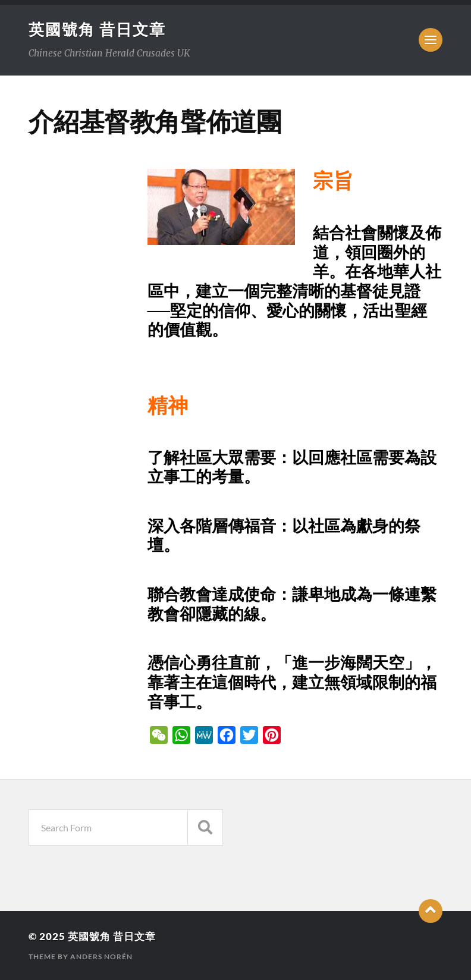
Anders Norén (101, 957)
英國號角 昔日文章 (97, 29)
